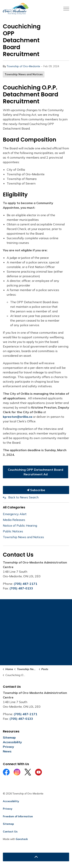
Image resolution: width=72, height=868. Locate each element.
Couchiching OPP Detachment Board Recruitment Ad (36, 472)
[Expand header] (66, 9)
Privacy (8, 747)
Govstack (22, 839)
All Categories (14, 507)
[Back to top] (36, 857)
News (7, 751)
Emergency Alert (15, 514)
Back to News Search (23, 497)
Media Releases (14, 520)
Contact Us (10, 832)
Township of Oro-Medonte (23, 66)
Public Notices (13, 531)
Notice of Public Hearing (20, 525)
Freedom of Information (18, 816)
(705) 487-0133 (21, 588)
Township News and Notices (24, 74)
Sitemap (9, 737)
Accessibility (12, 742)
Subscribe (36, 490)
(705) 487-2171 (25, 584)
